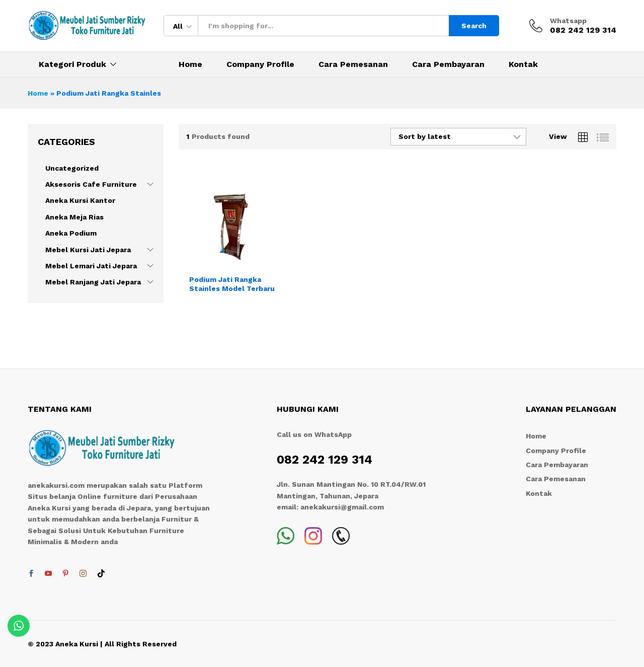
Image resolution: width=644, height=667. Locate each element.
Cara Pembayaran (448, 64)
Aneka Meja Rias (74, 217)
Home (190, 64)
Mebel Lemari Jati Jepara (91, 266)
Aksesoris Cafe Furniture (91, 184)
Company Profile (260, 64)
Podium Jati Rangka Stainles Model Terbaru (232, 284)
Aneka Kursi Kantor (80, 200)
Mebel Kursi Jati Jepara (88, 250)
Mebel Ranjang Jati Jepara (93, 282)
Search (474, 26)
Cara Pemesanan (353, 64)
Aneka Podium (71, 233)
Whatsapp (568, 21)
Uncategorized (72, 168)
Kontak (523, 64)
